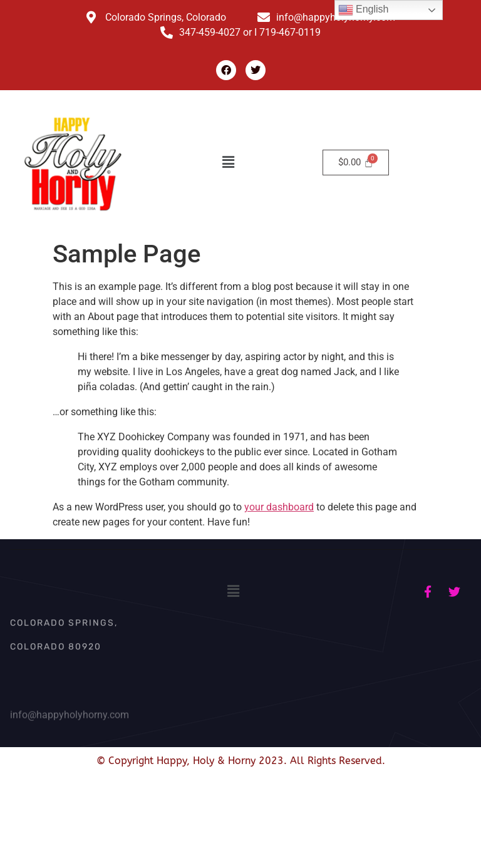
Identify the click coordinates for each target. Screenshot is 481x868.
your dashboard (279, 507)
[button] (229, 162)
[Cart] (356, 163)
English (364, 10)
